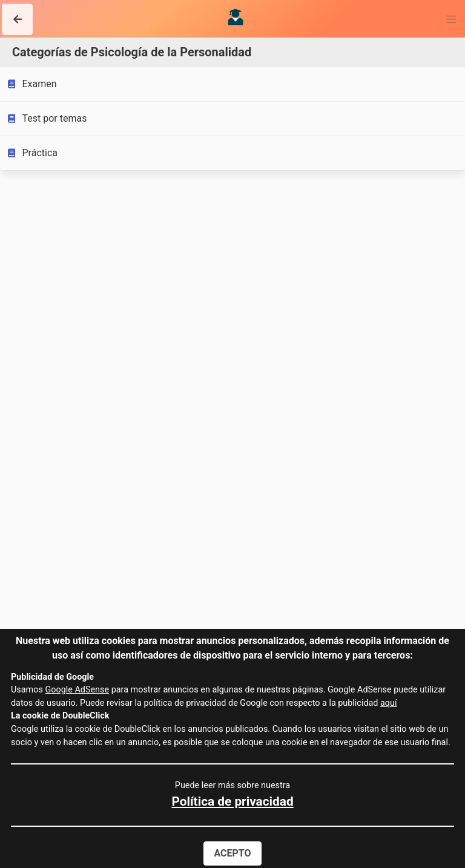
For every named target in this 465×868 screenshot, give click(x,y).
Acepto (232, 853)
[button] (17, 19)
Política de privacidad (232, 801)
